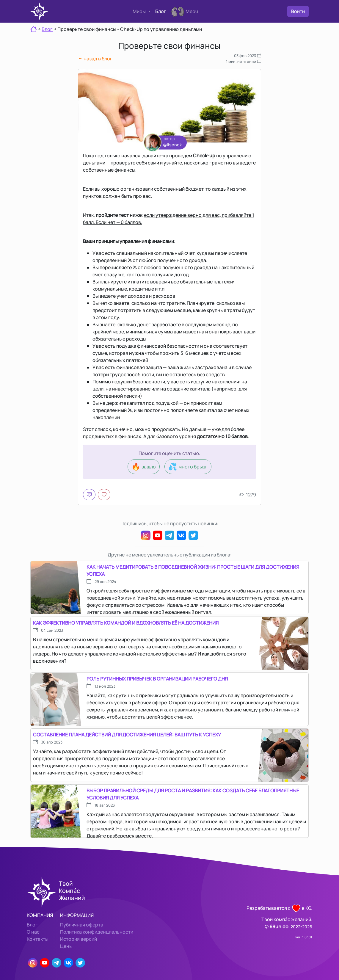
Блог (161, 11)
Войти (298, 11)
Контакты (38, 939)
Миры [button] (140, 11)
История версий (79, 939)
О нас (33, 932)
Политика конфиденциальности (97, 932)
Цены (66, 946)
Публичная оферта (82, 925)
